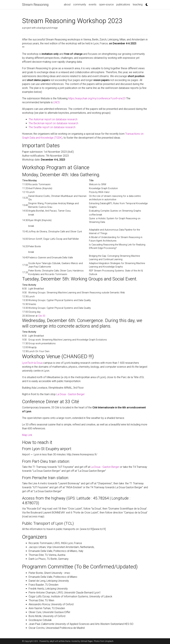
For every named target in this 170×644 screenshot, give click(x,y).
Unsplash (109, 641)
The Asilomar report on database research (53, 119)
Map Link (27, 435)
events (93, 4)
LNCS (57, 102)
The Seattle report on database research (52, 127)
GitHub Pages (87, 641)
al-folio (62, 641)
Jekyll (52, 641)
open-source (106, 4)
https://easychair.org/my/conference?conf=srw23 (97, 98)
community (80, 4)
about (67, 4)
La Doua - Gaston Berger (70, 394)
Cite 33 (42, 316)
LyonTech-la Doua (32, 363)
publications (123, 4)
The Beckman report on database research (53, 123)
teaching (138, 4)
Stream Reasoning (35, 5)
